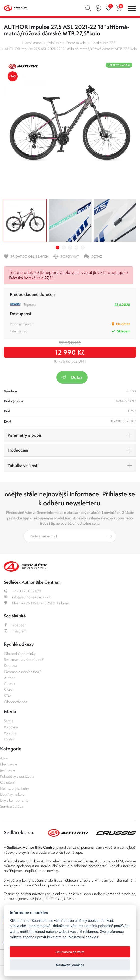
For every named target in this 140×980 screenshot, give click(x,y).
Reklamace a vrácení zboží (24, 660)
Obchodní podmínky (20, 654)
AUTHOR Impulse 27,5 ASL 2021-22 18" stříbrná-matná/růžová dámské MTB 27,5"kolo (71, 49)
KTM (8, 696)
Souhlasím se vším (70, 952)
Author (9, 678)
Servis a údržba (12, 806)
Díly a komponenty (14, 800)
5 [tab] (83, 248)
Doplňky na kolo (12, 794)
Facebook (15, 625)
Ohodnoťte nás (15, 702)
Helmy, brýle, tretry (15, 788)
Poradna (10, 733)
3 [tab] (70, 248)
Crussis (9, 684)
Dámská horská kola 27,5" (32, 278)
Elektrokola (8, 764)
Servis (8, 721)
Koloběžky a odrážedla (17, 776)
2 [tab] (64, 248)
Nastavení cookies (70, 965)
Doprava (10, 666)
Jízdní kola (54, 43)
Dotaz (72, 377)
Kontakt (10, 739)
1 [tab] (58, 248)
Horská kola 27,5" (104, 43)
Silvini (8, 690)
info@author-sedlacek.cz (27, 597)
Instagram (15, 631)
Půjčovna (11, 727)
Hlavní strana (32, 43)
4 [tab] (76, 248)
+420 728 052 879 (22, 591)
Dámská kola (76, 43)
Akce (4, 758)
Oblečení (7, 782)
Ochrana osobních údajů (23, 672)
